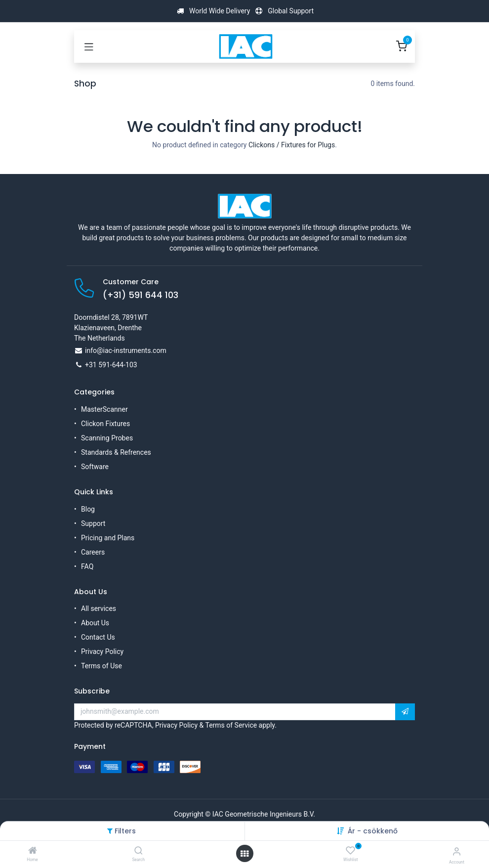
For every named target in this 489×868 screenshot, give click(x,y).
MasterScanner (104, 409)
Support (93, 523)
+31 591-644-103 (111, 365)
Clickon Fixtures (105, 424)
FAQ (87, 566)
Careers (93, 552)
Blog (88, 509)
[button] (405, 712)
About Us (95, 623)
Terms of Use (102, 666)
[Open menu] (244, 854)
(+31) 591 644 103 (141, 295)
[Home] (33, 851)
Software (95, 467)
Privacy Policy (102, 651)
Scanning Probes (107, 438)
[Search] (139, 851)
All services (99, 608)
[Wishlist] (350, 851)
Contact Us (98, 637)
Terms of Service (231, 725)
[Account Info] (457, 851)
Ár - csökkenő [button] (373, 831)
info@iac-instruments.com (126, 350)
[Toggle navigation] (89, 46)
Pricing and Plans (108, 538)
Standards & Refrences (116, 452)
